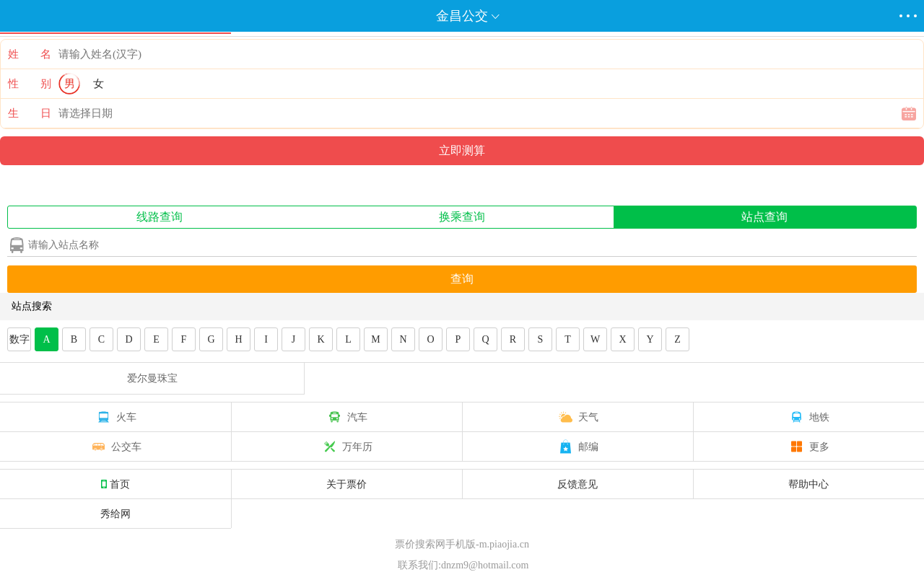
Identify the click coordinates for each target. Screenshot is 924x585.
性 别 (30, 84)
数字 (19, 339)
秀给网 (115, 514)
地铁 (808, 417)
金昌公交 (462, 16)
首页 (115, 484)
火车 (115, 417)
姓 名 (30, 54)
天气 (577, 417)
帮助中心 (808, 484)
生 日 (30, 113)
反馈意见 (577, 484)
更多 (808, 447)
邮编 (577, 447)
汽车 (346, 417)
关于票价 (346, 484)
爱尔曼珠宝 (152, 378)
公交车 (115, 447)
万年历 (346, 447)
